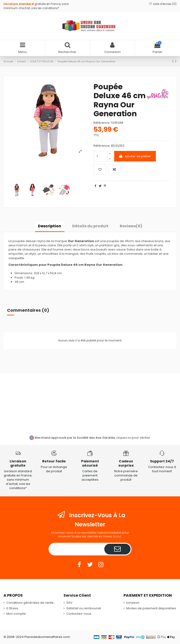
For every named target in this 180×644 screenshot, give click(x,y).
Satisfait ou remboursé (84, 608)
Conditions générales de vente (30, 603)
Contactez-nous (79, 614)
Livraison (133, 603)
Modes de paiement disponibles (151, 608)
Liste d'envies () (163, 4)
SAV (69, 603)
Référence (102, 123)
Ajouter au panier (135, 156)
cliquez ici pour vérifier (133, 438)
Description (50, 226)
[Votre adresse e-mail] (77, 549)
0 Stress (12, 608)
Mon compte (16, 614)
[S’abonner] (118, 549)
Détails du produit (90, 226)
